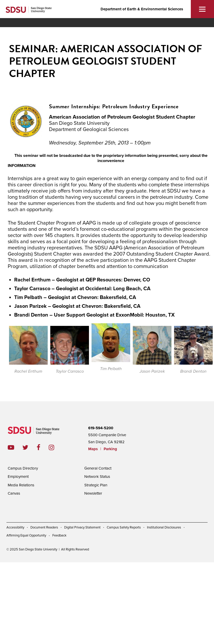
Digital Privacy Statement (82, 527)
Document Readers (44, 527)
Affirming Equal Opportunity (26, 535)
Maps (93, 449)
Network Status (97, 477)
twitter (30, 447)
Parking (110, 449)
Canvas (14, 493)
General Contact (98, 468)
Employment (18, 477)
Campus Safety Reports (124, 527)
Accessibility (15, 527)
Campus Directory (23, 468)
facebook (43, 447)
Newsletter (93, 493)
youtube (11, 447)
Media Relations (21, 485)
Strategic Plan (96, 485)
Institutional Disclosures (164, 527)
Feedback (59, 535)
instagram (56, 447)
